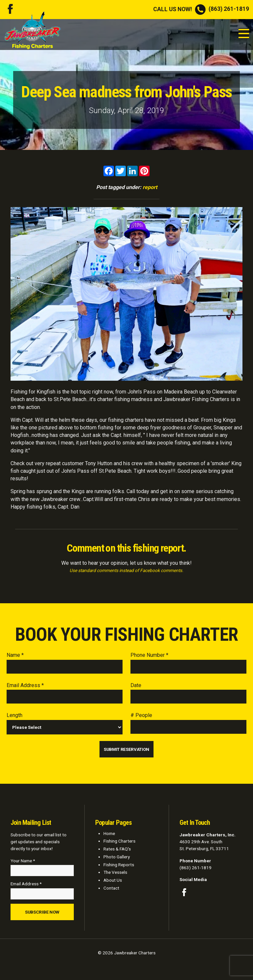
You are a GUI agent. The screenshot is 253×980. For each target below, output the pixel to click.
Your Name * (23, 861)
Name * (15, 655)
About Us (113, 880)
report (150, 187)
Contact (111, 888)
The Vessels (115, 872)
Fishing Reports (119, 865)
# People (141, 715)
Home (109, 833)
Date (136, 685)
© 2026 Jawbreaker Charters (127, 953)
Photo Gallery (117, 857)
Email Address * (25, 685)
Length (14, 715)
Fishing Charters (119, 841)
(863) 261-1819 (201, 9)
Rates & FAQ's (117, 849)
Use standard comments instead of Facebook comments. (126, 570)
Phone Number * (149, 655)
